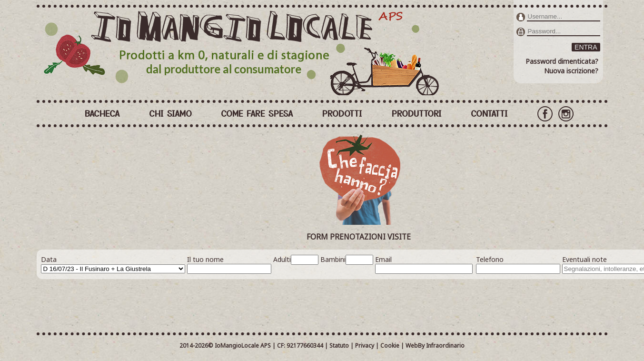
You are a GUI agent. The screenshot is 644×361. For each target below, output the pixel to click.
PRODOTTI (342, 113)
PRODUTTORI (417, 113)
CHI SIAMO (170, 113)
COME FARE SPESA (257, 113)
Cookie (390, 346)
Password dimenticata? (562, 61)
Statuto (339, 346)
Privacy (365, 346)
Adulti (282, 259)
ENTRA (586, 47)
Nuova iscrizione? (571, 71)
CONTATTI (489, 113)
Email (383, 259)
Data (49, 259)
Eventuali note (585, 259)
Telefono (490, 259)
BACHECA (102, 113)
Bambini (333, 259)
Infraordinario (445, 346)
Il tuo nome (205, 259)
